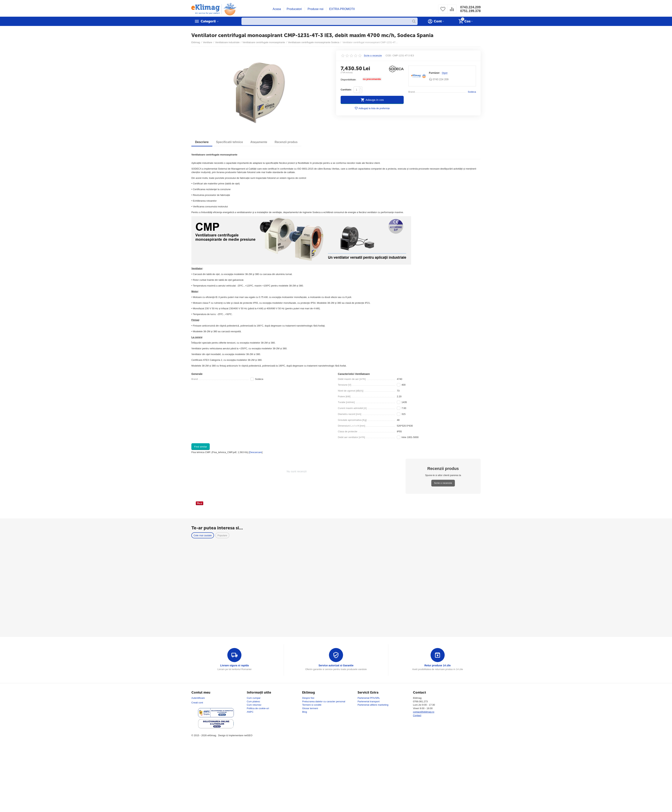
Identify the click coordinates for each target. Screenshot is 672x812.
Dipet (445, 73)
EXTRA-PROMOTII (342, 9)
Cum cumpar (254, 698)
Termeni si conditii (312, 705)
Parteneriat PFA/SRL (369, 698)
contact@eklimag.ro (424, 712)
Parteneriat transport (369, 701)
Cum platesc (253, 701)
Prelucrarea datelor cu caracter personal (324, 701)
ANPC (250, 712)
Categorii (208, 21)
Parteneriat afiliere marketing (373, 705)
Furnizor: (435, 73)
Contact (417, 715)
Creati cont (197, 703)
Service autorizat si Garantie (336, 665)
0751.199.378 (470, 11)
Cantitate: (346, 90)
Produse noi (316, 9)
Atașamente (259, 142)
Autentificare (198, 698)
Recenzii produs (286, 142)
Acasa (277, 9)
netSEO (248, 735)
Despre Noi (308, 698)
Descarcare (256, 452)
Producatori (294, 9)
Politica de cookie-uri (258, 708)
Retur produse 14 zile (438, 665)
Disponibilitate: (349, 80)
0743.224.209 (470, 7)
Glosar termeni (310, 708)
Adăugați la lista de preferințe (372, 108)
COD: (389, 55)
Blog (304, 712)
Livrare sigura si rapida (234, 665)
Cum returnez (254, 705)
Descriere (202, 142)
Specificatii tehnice (229, 142)
